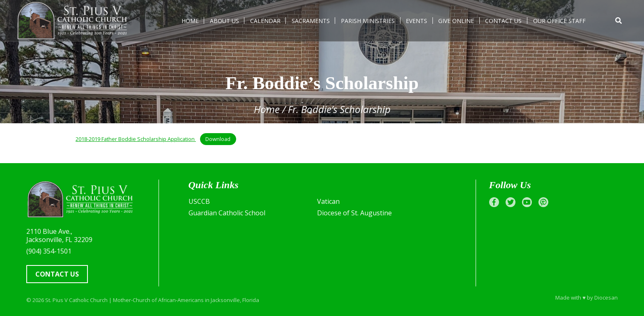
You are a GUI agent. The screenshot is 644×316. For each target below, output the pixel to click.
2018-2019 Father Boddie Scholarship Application (136, 139)
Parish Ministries (368, 21)
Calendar (265, 21)
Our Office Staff (559, 21)
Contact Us (503, 21)
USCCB (199, 201)
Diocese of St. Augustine (354, 213)
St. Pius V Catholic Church (76, 300)
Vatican (328, 201)
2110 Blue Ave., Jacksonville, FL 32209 (59, 235)
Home (190, 21)
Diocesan (606, 298)
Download (218, 139)
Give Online (456, 21)
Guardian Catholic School (227, 213)
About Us (224, 21)
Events (416, 21)
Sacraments (311, 21)
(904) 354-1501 (49, 251)
